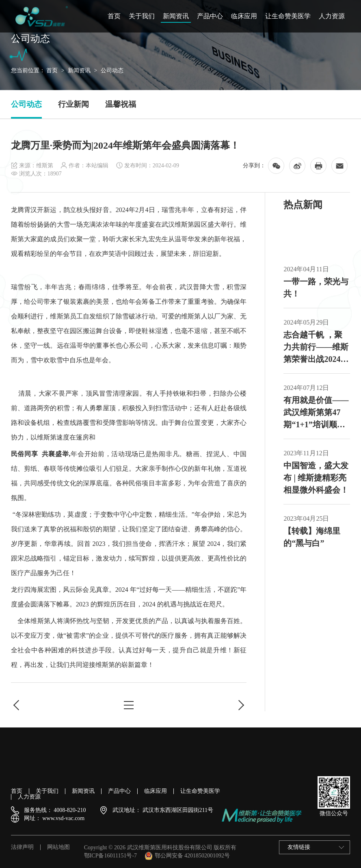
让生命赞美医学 (288, 16)
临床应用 (244, 16)
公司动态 (112, 70)
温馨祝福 (121, 104)
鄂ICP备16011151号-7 (110, 856)
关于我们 (142, 16)
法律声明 (22, 847)
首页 (114, 16)
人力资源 (332, 16)
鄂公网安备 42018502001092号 (187, 856)
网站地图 (58, 847)
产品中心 (210, 16)
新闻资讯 (176, 16)
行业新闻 (73, 104)
